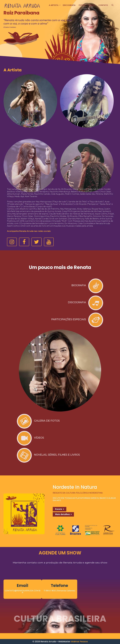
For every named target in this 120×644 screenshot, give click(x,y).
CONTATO (103, 5)
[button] (12, 242)
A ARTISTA (55, 5)
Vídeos (92, 5)
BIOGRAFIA (8, 285)
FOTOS (82, 5)
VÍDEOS (110, 438)
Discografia (69, 5)
